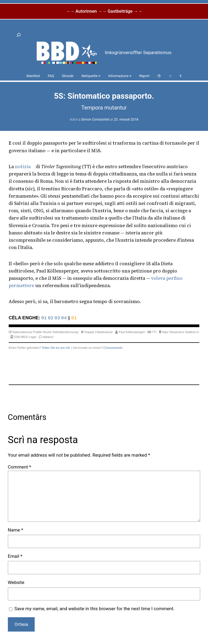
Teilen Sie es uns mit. (56, 348)
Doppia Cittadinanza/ (99, 332)
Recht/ (47, 332)
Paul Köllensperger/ (132, 332)
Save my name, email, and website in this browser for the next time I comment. (94, 609)
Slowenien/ (177, 332)
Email (15, 556)
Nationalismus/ (22, 332)
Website (16, 582)
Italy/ (165, 332)
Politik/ (38, 332)
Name (16, 530)
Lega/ (32, 337)
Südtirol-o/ (192, 332)
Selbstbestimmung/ (65, 332)
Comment (19, 467)
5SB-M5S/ (21, 337)
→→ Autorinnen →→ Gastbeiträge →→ (104, 11)
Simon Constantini (95, 119)
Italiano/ (48, 337)
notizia (23, 167)
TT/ (154, 332)
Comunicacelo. (113, 348)
